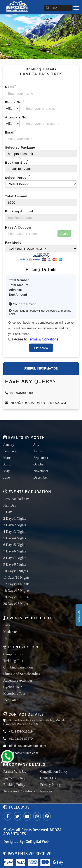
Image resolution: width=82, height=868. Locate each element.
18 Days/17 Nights (16, 591)
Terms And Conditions (19, 791)
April (7, 464)
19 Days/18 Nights (16, 597)
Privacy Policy (51, 785)
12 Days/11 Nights (16, 584)
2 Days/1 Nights (15, 518)
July (36, 445)
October (39, 464)
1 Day (8, 512)
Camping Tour (13, 654)
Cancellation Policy (54, 772)
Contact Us (48, 778)
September (41, 458)
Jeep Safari (11, 700)
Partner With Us (15, 772)
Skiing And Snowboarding (22, 674)
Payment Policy (14, 778)
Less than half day (16, 499)
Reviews (46, 791)
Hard (7, 638)
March (8, 458)
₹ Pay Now (41, 348)
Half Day (10, 505)
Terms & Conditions (43, 339)
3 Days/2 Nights (15, 525)
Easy (7, 625)
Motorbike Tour (14, 694)
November (41, 471)
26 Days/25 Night (16, 604)
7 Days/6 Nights (15, 551)
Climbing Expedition (18, 667)
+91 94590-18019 (21, 393)
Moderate (10, 632)
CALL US (79, 616)
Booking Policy (14, 785)
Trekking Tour (13, 661)
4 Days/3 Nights (15, 532)
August (38, 451)
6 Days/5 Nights (15, 545)
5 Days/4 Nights (15, 538)
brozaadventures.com (23, 753)
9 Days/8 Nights (15, 564)
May (6, 471)
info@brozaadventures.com (36, 403)
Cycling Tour (12, 687)
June (6, 477)
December (41, 477)
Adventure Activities (18, 680)
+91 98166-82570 (21, 739)
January (9, 445)
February (10, 451)
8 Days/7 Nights (15, 558)
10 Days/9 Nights (16, 571)
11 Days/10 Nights (16, 577)
